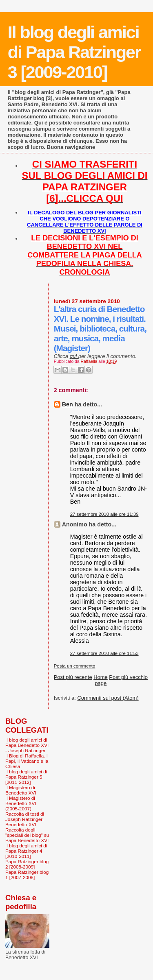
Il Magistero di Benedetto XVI (21, 790)
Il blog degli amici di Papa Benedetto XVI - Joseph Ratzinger (27, 745)
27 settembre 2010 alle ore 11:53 (104, 653)
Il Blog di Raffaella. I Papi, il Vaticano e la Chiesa (27, 761)
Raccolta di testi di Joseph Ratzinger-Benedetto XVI (25, 819)
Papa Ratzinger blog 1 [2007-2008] (27, 875)
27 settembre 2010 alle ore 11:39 (104, 514)
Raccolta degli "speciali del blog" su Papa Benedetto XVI (27, 835)
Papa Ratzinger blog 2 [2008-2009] (27, 864)
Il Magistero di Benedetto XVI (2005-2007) (21, 803)
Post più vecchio (128, 677)
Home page (101, 680)
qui (74, 356)
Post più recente (73, 677)
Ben (68, 404)
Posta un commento (75, 666)
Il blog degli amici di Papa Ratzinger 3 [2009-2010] (74, 52)
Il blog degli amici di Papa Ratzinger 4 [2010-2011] (26, 851)
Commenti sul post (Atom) (108, 698)
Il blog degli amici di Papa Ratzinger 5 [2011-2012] (26, 777)
